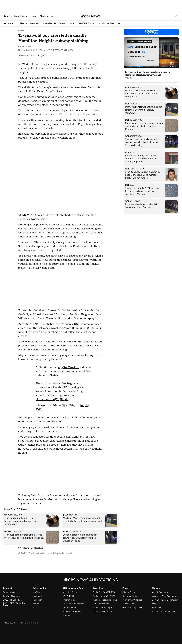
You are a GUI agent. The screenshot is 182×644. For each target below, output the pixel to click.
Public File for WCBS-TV (104, 592)
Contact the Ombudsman (164, 611)
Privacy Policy (129, 592)
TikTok (36, 604)
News (24, 23)
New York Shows (87, 23)
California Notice (130, 596)
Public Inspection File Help (105, 600)
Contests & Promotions (73, 604)
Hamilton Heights (33, 548)
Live (33, 16)
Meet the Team (70, 592)
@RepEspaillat (70, 368)
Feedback (157, 608)
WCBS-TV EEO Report (103, 608)
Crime (21, 31)
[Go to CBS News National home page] (91, 16)
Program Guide (70, 600)
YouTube (37, 592)
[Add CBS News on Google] (32, 56)
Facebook (38, 596)
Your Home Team (107, 23)
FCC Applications (101, 604)
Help (154, 604)
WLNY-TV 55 (69, 596)
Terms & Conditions (72, 611)
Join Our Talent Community (165, 600)
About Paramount (160, 592)
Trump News (9, 592)
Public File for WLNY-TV (104, 596)
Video (73, 23)
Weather (35, 23)
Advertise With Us (71, 608)
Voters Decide (49, 23)
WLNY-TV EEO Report (103, 611)
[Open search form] (177, 16)
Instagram (38, 600)
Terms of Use (128, 604)
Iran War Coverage (12, 596)
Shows (44, 16)
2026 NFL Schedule (12, 600)
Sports (63, 23)
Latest (8, 16)
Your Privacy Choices (132, 600)
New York (9, 23)
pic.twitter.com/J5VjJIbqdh (52, 399)
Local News (21, 16)
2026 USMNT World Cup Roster (15, 604)
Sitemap (67, 615)
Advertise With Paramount (164, 596)
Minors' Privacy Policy (132, 608)
